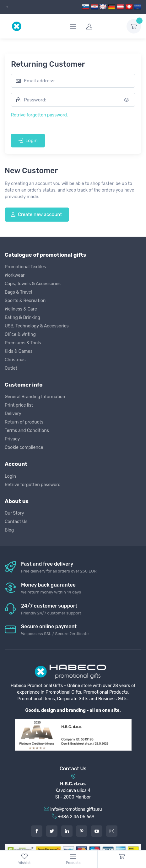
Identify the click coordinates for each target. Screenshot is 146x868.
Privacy (12, 439)
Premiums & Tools (23, 343)
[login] (102, 26)
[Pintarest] (82, 831)
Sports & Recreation (25, 301)
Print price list (19, 405)
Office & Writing (20, 334)
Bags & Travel (18, 292)
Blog (9, 530)
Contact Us (16, 522)
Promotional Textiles (25, 267)
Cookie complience (24, 447)
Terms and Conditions (27, 431)
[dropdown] (6, 7)
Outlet (11, 368)
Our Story (14, 513)
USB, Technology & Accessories (37, 326)
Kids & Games (19, 351)
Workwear (15, 275)
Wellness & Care (21, 309)
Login (28, 141)
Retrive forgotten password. (39, 115)
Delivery (13, 414)
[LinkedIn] (67, 831)
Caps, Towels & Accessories (33, 284)
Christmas (15, 360)
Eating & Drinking (22, 318)
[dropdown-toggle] (134, 26)
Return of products (24, 422)
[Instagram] (112, 831)
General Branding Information (35, 397)
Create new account (36, 214)
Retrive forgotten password (33, 485)
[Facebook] (37, 831)
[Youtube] (97, 831)
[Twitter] (52, 831)
